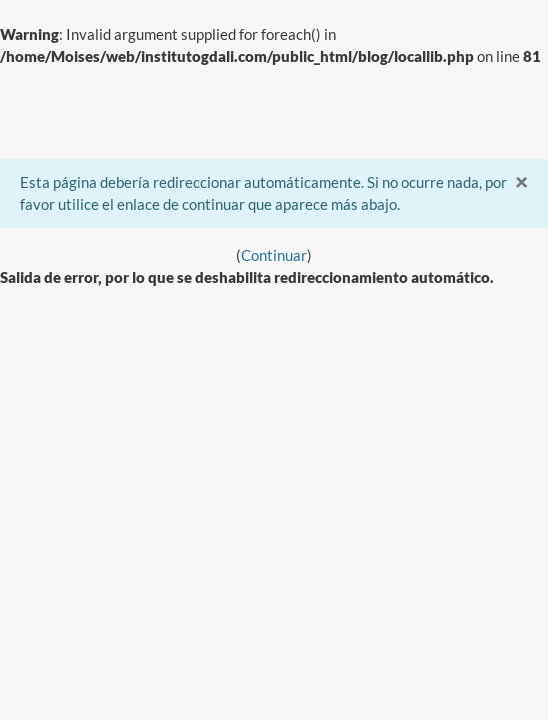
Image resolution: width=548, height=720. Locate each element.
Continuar (274, 255)
